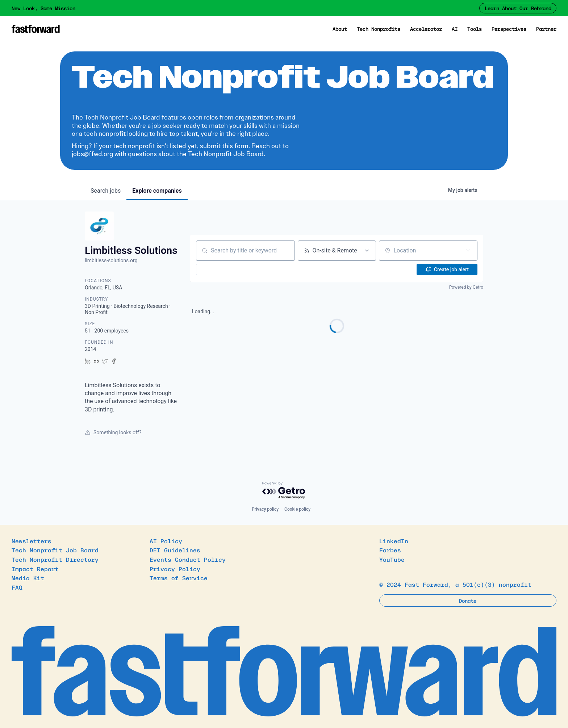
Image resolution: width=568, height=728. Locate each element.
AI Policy (166, 541)
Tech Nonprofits (379, 29)
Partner (546, 29)
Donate (468, 601)
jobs (106, 191)
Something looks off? (113, 432)
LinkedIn (394, 541)
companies (157, 191)
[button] (216, 269)
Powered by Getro (466, 287)
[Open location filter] (468, 251)
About (340, 29)
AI (455, 29)
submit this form (224, 146)
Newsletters (32, 541)
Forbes (390, 550)
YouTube (392, 559)
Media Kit (28, 578)
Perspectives (509, 29)
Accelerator (426, 29)
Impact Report (35, 569)
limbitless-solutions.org (111, 260)
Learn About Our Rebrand (518, 8)
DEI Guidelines (175, 550)
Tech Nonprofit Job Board (55, 550)
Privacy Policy (175, 569)
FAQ (17, 587)
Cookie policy (297, 509)
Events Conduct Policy (188, 559)
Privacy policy (265, 509)
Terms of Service (179, 578)
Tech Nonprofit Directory (55, 559)
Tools (475, 29)
